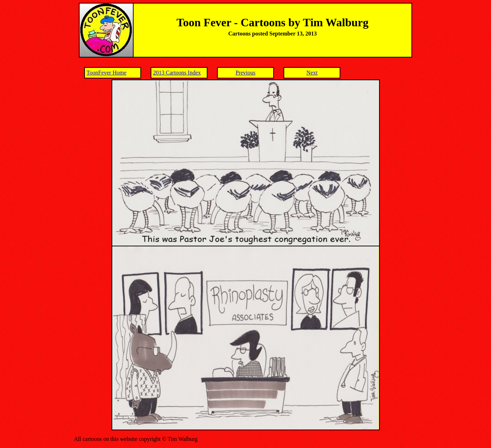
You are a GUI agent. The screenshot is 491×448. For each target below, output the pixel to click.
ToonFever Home (107, 73)
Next (312, 73)
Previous (245, 73)
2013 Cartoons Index (177, 73)
